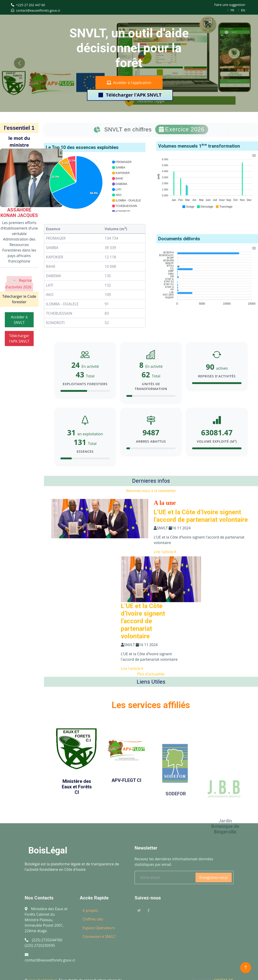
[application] (95, 183)
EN (243, 10)
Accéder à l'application (129, 83)
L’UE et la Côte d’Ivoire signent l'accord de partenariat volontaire (201, 516)
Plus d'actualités (151, 674)
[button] (122, 162)
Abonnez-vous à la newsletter (151, 491)
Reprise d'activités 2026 (19, 283)
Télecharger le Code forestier (19, 299)
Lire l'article (165, 552)
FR (232, 10)
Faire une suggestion (230, 5)
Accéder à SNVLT (19, 320)
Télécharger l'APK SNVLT (130, 95)
